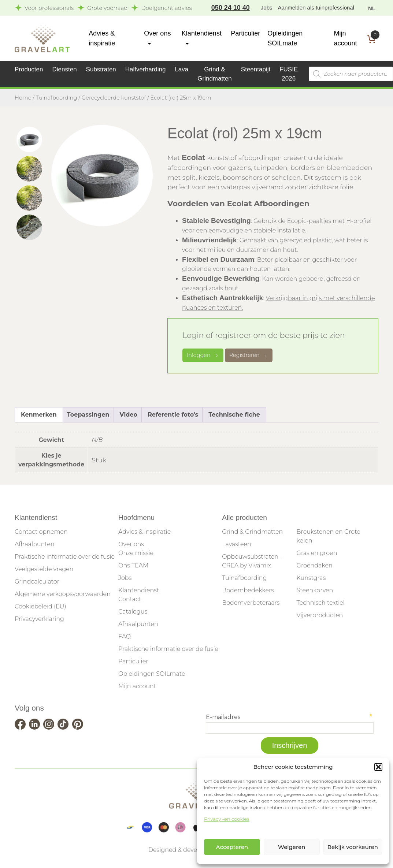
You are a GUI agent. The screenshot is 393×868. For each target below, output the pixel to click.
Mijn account (137, 686)
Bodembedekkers (248, 590)
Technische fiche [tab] (234, 415)
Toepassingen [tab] (88, 415)
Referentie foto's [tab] (173, 415)
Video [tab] (129, 415)
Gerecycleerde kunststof (114, 98)
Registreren (249, 355)
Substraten (101, 69)
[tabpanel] (102, 176)
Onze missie (136, 553)
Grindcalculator (37, 582)
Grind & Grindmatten (252, 532)
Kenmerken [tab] (39, 415)
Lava (181, 69)
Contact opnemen (41, 532)
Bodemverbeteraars (251, 603)
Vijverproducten (320, 615)
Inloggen (203, 355)
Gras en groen (317, 553)
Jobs (267, 8)
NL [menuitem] (372, 8)
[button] (378, 767)
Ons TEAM (133, 565)
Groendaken (315, 565)
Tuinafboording (57, 98)
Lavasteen (237, 544)
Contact (130, 599)
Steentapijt (256, 69)
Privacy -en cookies (227, 819)
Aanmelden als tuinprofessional (316, 8)
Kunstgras (311, 578)
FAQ (125, 636)
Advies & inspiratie (144, 532)
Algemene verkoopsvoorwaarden (63, 594)
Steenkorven (315, 590)
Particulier (245, 33)
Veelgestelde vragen (44, 569)
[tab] (29, 139)
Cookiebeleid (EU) (40, 606)
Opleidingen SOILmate (152, 674)
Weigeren (292, 847)
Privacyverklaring (39, 619)
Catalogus (133, 612)
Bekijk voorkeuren (353, 847)
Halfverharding (146, 69)
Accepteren (232, 847)
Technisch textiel (321, 603)
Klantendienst (139, 590)
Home (23, 98)
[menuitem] (372, 8)
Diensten (65, 69)
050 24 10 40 (231, 8)
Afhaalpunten (35, 544)
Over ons (131, 544)
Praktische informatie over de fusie (65, 557)
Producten (29, 69)
